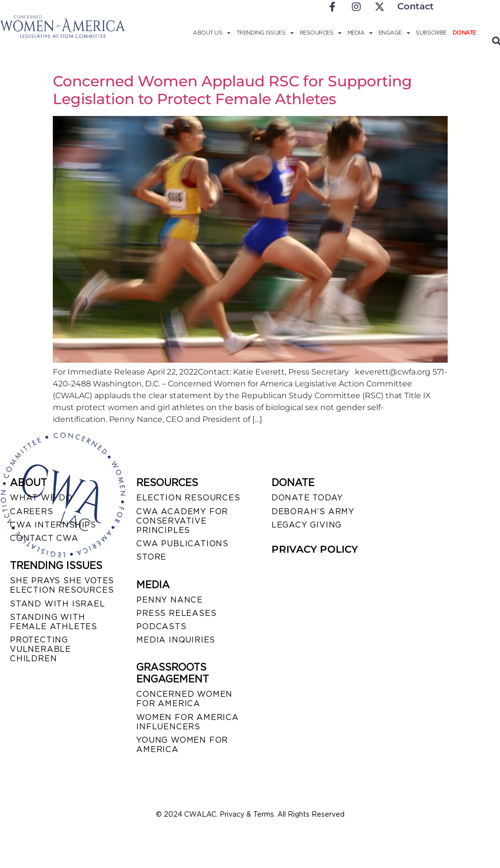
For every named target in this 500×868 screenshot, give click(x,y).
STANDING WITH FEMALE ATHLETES (54, 622)
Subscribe (431, 33)
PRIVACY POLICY (315, 549)
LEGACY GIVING (307, 525)
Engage (394, 33)
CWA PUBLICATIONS (182, 544)
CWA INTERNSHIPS (53, 525)
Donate (464, 33)
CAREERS (32, 511)
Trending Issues (265, 33)
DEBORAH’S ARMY (313, 511)
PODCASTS (161, 626)
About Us (212, 33)
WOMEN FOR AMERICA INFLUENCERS (188, 722)
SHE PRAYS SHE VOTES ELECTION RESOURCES (62, 585)
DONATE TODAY (307, 498)
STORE (151, 557)
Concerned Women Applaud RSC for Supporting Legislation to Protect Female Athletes (232, 90)
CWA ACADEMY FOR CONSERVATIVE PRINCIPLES (182, 521)
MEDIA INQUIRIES (176, 640)
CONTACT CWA (44, 538)
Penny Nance (170, 600)
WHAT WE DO (41, 498)
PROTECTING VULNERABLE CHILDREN (40, 649)
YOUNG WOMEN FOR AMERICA (182, 745)
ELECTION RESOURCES (188, 498)
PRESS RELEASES (176, 613)
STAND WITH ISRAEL (58, 604)
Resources (321, 33)
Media (360, 33)
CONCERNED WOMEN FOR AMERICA (184, 699)
